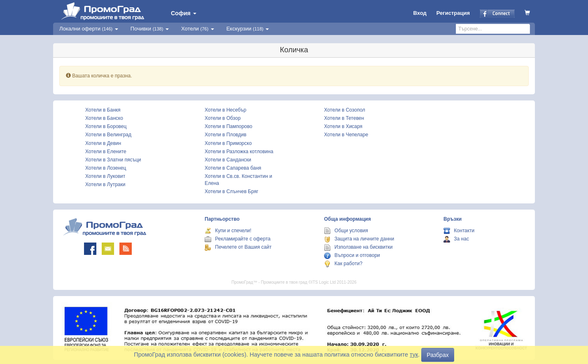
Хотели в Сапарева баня (233, 168)
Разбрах (437, 355)
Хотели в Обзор (223, 118)
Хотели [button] (198, 29)
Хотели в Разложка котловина (239, 152)
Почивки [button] (150, 29)
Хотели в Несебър (225, 110)
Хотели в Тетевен (344, 118)
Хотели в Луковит (105, 176)
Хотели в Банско (104, 118)
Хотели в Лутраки (105, 184)
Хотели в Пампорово (229, 126)
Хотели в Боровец (106, 126)
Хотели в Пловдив (225, 135)
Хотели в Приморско (228, 143)
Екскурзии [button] (248, 29)
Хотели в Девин (103, 143)
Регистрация (453, 13)
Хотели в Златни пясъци (113, 160)
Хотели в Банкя (103, 110)
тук (414, 355)
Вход (420, 13)
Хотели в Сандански (228, 160)
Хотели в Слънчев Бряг (231, 191)
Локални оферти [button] (89, 29)
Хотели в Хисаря (343, 126)
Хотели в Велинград (108, 135)
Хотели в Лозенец (106, 168)
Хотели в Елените (106, 152)
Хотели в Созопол (345, 110)
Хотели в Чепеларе (346, 135)
